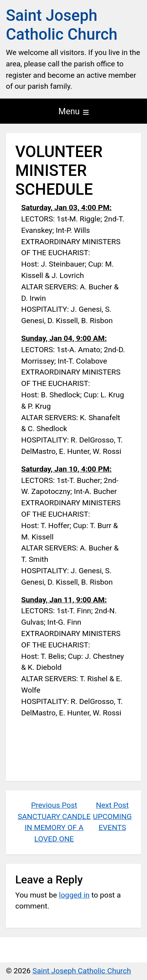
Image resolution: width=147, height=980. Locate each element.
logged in (74, 895)
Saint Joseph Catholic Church (62, 25)
